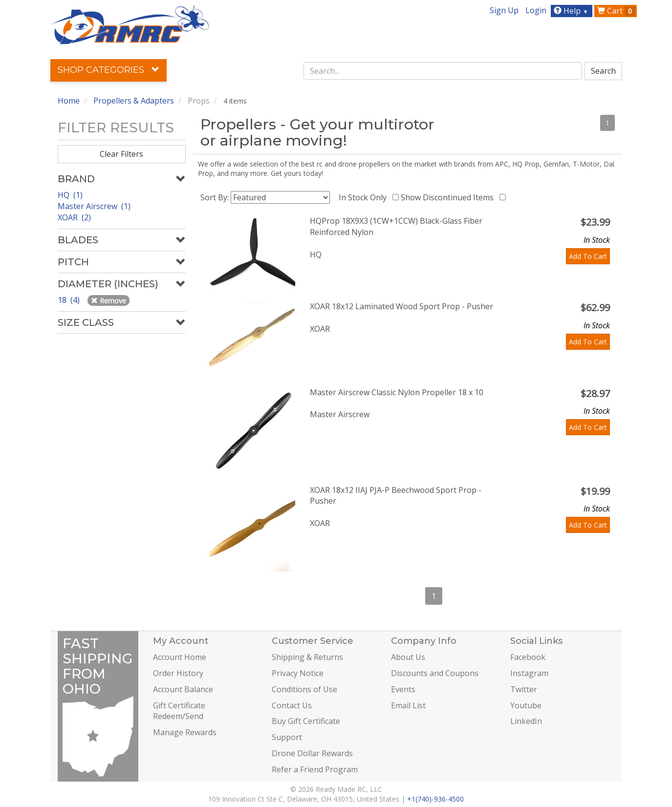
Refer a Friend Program (315, 769)
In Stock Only (365, 197)
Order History (178, 673)
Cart (616, 11)
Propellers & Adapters (134, 101)
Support (287, 737)
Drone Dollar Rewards (312, 753)
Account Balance (183, 689)
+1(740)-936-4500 (435, 799)
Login (536, 10)
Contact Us (292, 705)
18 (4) (70, 300)
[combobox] (443, 71)
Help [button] (572, 11)
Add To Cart (588, 256)
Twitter (524, 689)
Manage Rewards (185, 732)
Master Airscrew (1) (94, 206)
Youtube (526, 705)
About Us (408, 657)
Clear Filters (121, 154)
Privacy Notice (298, 673)
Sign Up (504, 10)
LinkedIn (526, 721)
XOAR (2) (74, 217)
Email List (408, 705)
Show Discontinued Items (449, 197)
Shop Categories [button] (108, 70)
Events (403, 689)
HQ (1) (70, 195)
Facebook (528, 657)
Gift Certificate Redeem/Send (179, 711)
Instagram (529, 673)
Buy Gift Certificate (306, 721)
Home (69, 101)
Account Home (180, 657)
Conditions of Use (304, 689)
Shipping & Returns (307, 657)
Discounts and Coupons (435, 673)
